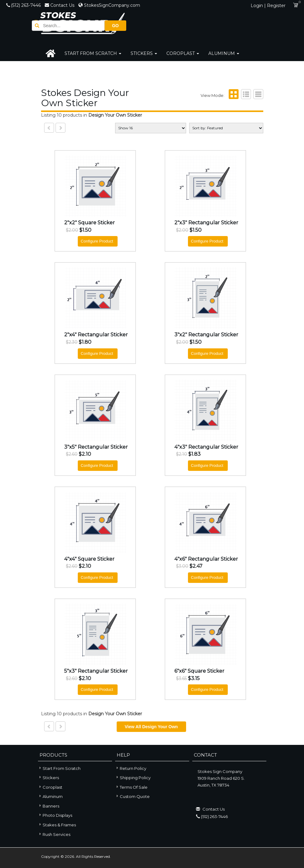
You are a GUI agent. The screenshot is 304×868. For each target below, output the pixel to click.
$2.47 (196, 567)
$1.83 (194, 455)
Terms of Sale (134, 787)
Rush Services (54, 834)
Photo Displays (55, 815)
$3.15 (194, 679)
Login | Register (268, 6)
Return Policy (133, 768)
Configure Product (97, 241)
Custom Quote (135, 797)
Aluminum (224, 53)
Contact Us (60, 5)
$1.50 (85, 230)
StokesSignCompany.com (109, 5)
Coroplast (183, 53)
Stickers (144, 53)
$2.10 (85, 455)
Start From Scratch (93, 53)
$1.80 (85, 343)
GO (252, 25)
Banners (49, 806)
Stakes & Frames (57, 825)
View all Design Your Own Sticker (151, 728)
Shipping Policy (135, 778)
